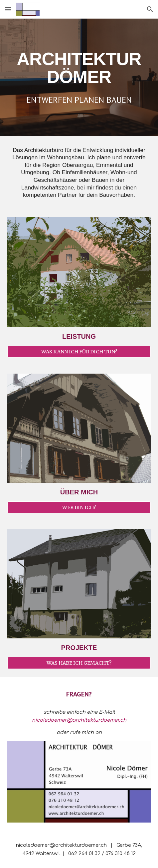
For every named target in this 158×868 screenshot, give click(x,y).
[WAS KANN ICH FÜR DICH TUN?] (79, 352)
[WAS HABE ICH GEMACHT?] (79, 663)
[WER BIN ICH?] (79, 507)
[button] (8, 9)
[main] (79, 68)
